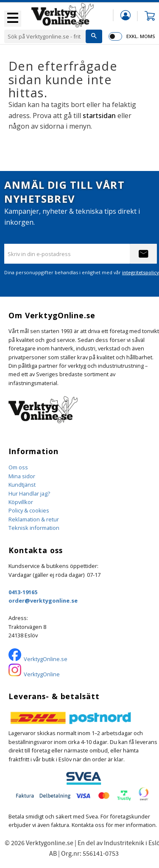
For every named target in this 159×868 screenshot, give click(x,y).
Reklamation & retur (34, 519)
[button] (13, 19)
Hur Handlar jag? (29, 493)
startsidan (99, 116)
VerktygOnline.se (46, 659)
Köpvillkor (21, 502)
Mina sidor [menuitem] (126, 15)
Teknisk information (34, 528)
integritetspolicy (141, 272)
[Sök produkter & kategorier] (45, 36)
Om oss (18, 467)
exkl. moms (141, 36)
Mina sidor (22, 476)
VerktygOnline (42, 674)
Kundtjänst (22, 485)
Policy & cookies (29, 510)
